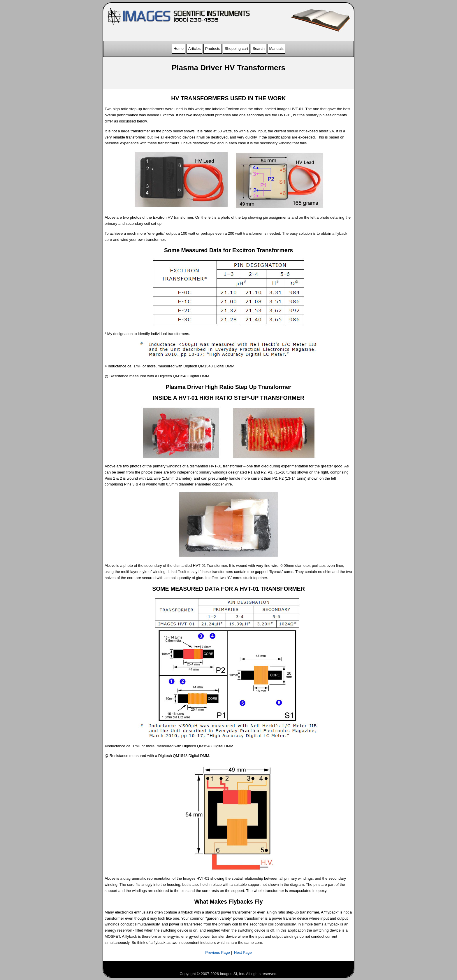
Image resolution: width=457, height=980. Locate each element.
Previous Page (218, 952)
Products (213, 49)
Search (259, 49)
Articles (195, 49)
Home (179, 49)
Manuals (276, 49)
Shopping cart (236, 49)
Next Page (243, 952)
